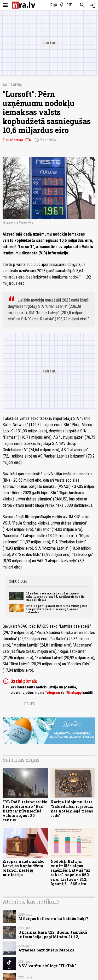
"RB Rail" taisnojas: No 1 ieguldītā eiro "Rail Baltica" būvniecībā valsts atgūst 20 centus (25, 811)
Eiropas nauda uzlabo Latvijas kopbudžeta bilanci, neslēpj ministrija (24, 868)
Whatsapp (74, 693)
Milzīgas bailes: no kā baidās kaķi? (53, 919)
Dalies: (30, 704)
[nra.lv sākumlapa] (24, 5)
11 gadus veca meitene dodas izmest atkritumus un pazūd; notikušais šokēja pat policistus (55, 597)
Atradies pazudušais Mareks (46, 950)
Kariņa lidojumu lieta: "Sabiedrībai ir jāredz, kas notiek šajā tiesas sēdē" (72, 809)
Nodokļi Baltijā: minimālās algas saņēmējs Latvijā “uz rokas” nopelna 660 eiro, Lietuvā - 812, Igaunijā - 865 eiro (70, 873)
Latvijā (16, 84)
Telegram (53, 693)
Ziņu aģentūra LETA (17, 140)
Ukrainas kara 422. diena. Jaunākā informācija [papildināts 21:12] (53, 934)
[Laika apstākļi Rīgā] (61, 5)
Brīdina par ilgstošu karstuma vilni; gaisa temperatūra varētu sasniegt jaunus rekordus (57, 609)
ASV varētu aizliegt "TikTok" (47, 966)
